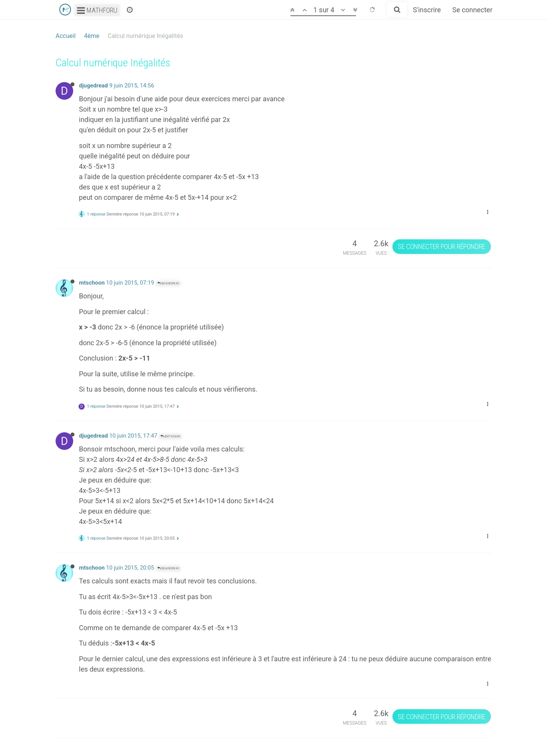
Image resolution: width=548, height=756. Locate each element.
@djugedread (168, 283)
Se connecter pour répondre (441, 246)
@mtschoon (170, 436)
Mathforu (97, 10)
